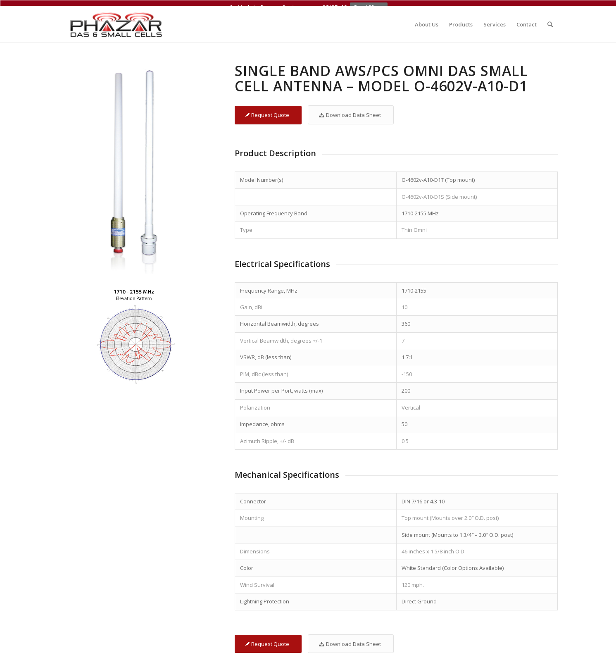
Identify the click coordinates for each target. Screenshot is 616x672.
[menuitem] (427, 19)
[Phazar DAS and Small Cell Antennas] (117, 19)
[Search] (550, 19)
